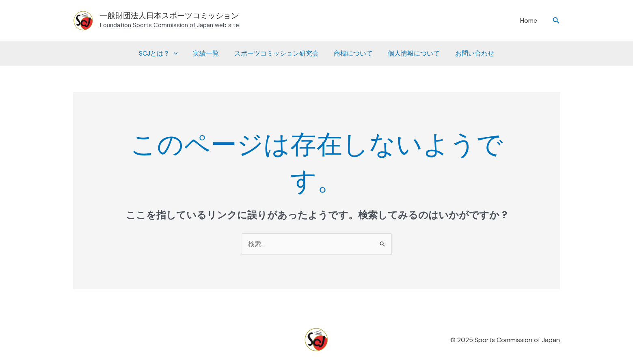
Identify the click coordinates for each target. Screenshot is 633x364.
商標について (352, 53)
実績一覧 (209, 53)
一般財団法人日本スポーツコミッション (169, 16)
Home (529, 20)
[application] (179, 54)
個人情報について (410, 53)
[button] (556, 21)
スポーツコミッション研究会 (277, 53)
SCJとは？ (164, 54)
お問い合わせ (469, 53)
